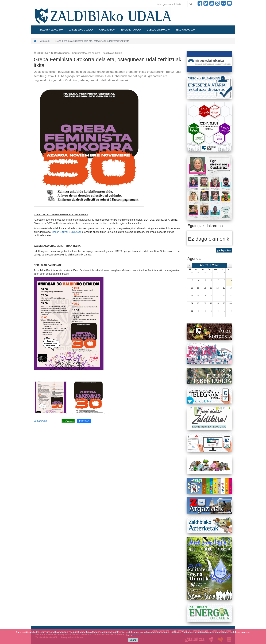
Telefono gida (185, 30)
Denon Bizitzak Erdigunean (67, 232)
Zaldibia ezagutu (51, 30)
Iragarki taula (131, 30)
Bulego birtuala (158, 30)
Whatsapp (68, 421)
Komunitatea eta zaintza (86, 53)
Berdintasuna (62, 53)
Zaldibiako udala (81, 30)
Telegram (84, 421)
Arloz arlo (107, 30)
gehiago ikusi (224, 250)
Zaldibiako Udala (112, 53)
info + (136, 635)
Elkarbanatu (40, 421)
